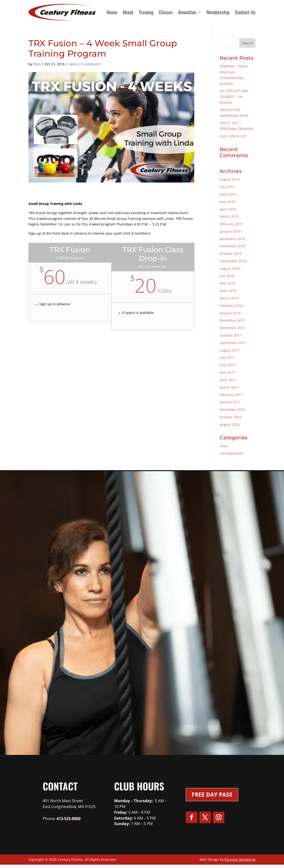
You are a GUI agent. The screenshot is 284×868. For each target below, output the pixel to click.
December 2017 (232, 320)
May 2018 (227, 283)
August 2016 (230, 424)
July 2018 (227, 276)
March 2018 (229, 298)
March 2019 (229, 216)
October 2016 (230, 417)
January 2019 (230, 231)
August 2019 (230, 179)
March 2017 (229, 387)
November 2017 (232, 328)
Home (112, 12)
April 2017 (228, 380)
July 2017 (227, 357)
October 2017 (230, 335)
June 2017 (228, 365)
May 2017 (227, 372)
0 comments (91, 64)
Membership (218, 12)
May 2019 (227, 202)
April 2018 (228, 291)
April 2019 (228, 209)
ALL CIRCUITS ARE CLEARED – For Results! (234, 97)
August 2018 (230, 268)
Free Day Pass (212, 794)
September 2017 (233, 343)
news (73, 64)
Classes (166, 12)
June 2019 (228, 194)
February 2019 (231, 224)
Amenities (187, 12)
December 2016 (232, 410)
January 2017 (230, 402)
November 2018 (232, 246)
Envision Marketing (240, 859)
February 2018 (231, 306)
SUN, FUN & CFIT (233, 136)
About (128, 12)
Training (146, 12)
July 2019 (227, 187)
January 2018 (230, 313)
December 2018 (232, 239)
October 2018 (230, 254)
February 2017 (231, 395)
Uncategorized (231, 453)
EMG (37, 64)
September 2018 (233, 261)
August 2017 (230, 350)
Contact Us (245, 12)
